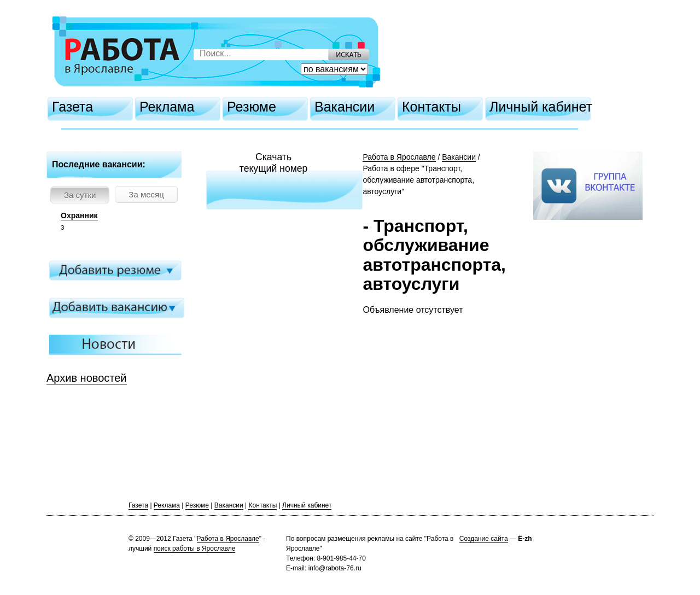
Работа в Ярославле (399, 157)
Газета (72, 107)
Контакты (431, 107)
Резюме (252, 107)
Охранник (79, 215)
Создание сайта (484, 539)
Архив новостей (87, 378)
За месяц (146, 194)
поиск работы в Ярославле (195, 549)
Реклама (167, 107)
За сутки (80, 195)
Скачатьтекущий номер (274, 163)
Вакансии (345, 107)
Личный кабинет (541, 107)
